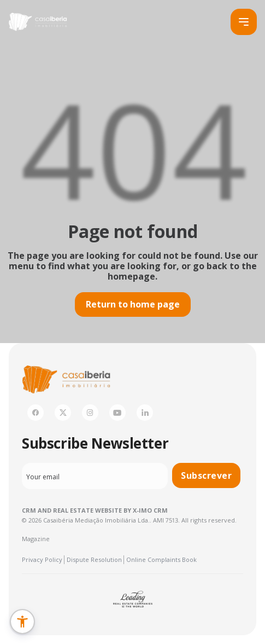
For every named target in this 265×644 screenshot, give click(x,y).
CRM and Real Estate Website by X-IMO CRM (95, 510)
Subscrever (206, 475)
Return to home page (133, 304)
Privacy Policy (42, 559)
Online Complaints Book (161, 559)
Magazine (36, 539)
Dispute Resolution (94, 559)
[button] (22, 622)
